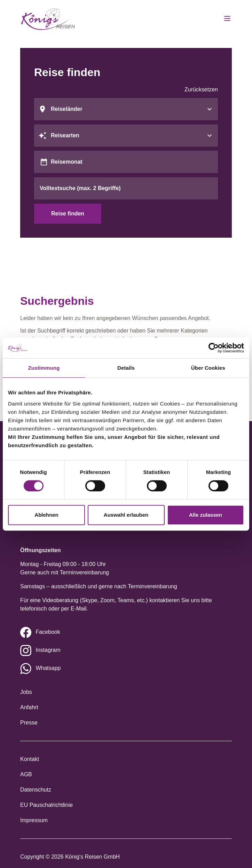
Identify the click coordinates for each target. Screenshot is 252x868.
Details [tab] (126, 368)
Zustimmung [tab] (44, 368)
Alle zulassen (206, 515)
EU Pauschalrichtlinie (46, 805)
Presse (29, 723)
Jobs (26, 692)
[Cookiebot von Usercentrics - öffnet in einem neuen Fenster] (214, 348)
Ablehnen (46, 515)
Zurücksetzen (201, 89)
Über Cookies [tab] (208, 368)
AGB (26, 774)
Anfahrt (29, 707)
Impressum (34, 820)
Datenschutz (36, 790)
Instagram (48, 650)
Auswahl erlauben (126, 515)
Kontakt (30, 759)
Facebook (48, 632)
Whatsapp (48, 668)
